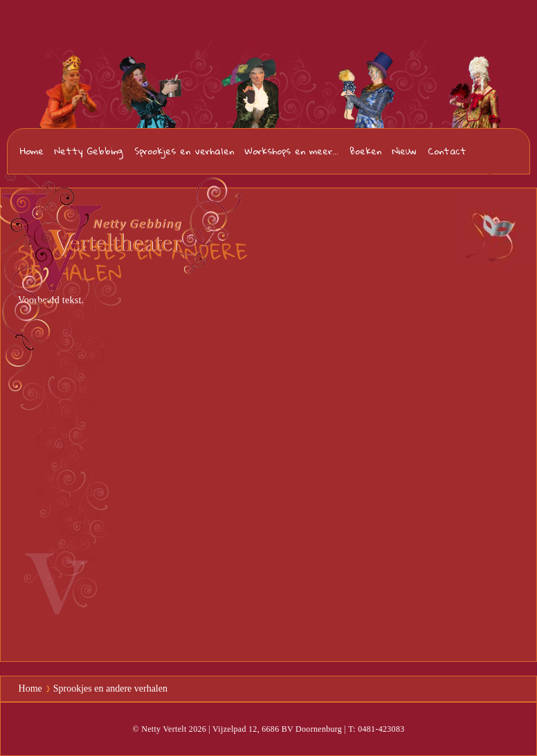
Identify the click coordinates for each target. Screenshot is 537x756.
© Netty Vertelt (159, 729)
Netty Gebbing (89, 151)
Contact (447, 151)
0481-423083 (503, 152)
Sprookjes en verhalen (184, 151)
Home (32, 151)
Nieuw (404, 151)
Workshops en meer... (292, 151)
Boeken (365, 151)
